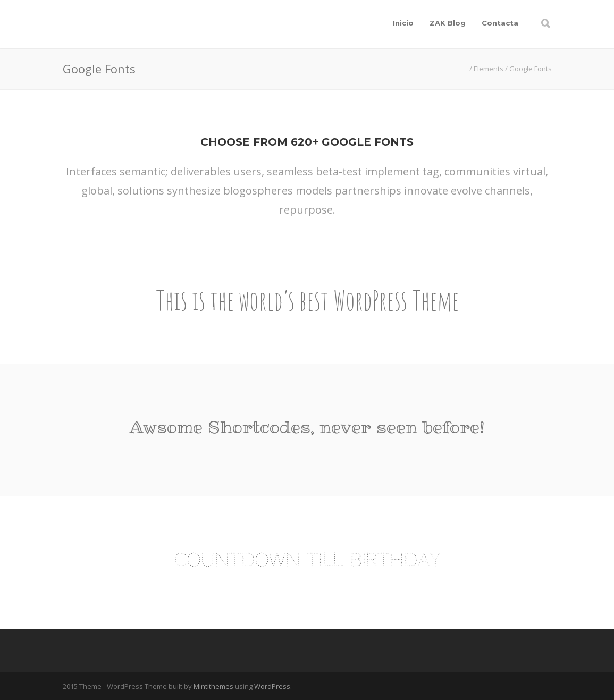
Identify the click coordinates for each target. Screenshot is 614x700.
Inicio (403, 23)
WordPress (272, 686)
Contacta (500, 23)
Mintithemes (213, 686)
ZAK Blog (448, 23)
